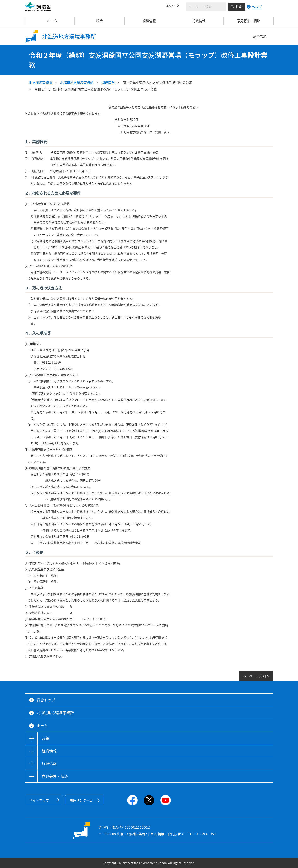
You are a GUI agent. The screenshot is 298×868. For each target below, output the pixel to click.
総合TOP (260, 36)
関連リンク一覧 (81, 800)
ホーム (50, 21)
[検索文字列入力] (206, 7)
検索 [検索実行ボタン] (239, 7)
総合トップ (46, 700)
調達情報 (108, 82)
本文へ (171, 6)
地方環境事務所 (41, 82)
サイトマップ (39, 800)
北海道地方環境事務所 (77, 82)
